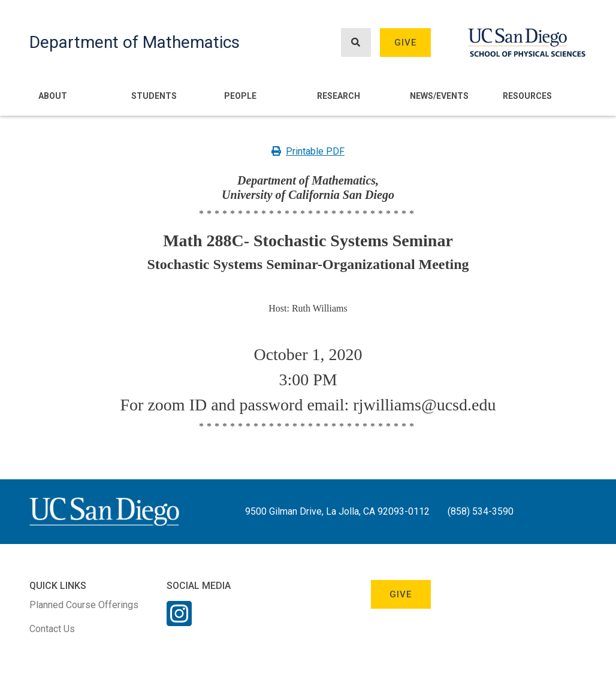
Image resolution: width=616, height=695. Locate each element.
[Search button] (356, 43)
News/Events (439, 96)
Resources (527, 96)
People (240, 96)
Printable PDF (308, 151)
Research (339, 96)
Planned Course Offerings (84, 605)
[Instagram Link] (179, 621)
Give (406, 43)
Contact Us (52, 629)
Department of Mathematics (135, 42)
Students (154, 96)
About (53, 96)
